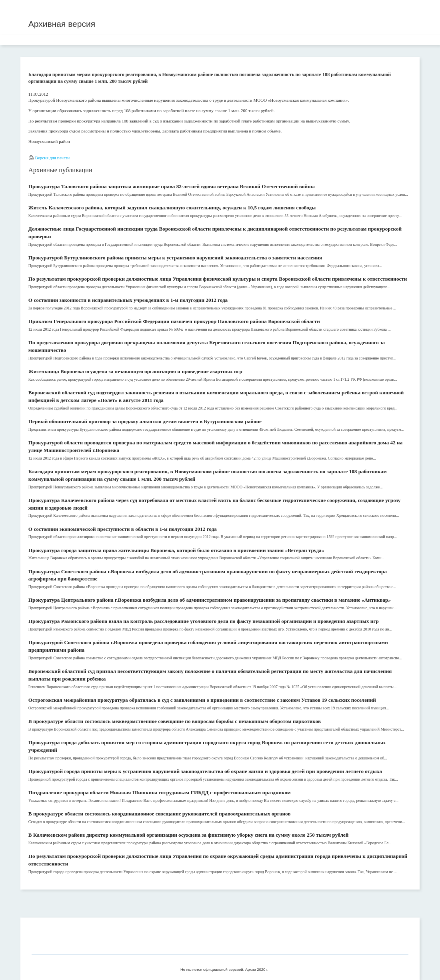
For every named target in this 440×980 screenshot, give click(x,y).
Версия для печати (53, 158)
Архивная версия (62, 24)
